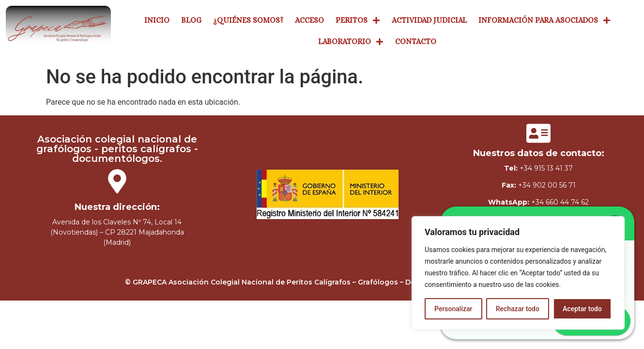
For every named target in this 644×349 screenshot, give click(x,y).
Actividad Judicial (429, 20)
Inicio (157, 20)
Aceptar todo (582, 309)
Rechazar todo (518, 309)
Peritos (358, 20)
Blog (191, 20)
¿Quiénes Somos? (248, 20)
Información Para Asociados (544, 20)
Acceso (309, 20)
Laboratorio (351, 41)
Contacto (416, 41)
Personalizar (453, 309)
